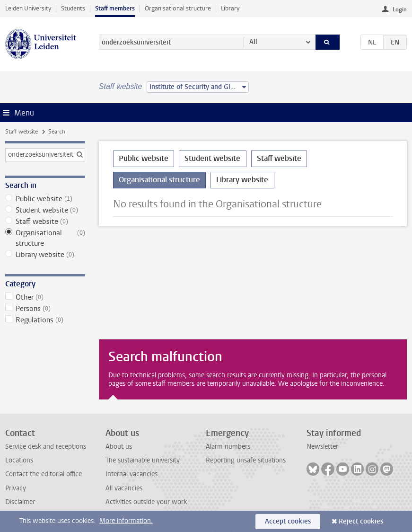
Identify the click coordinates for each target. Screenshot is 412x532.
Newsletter (322, 447)
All (253, 42)
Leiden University (28, 8)
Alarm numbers (228, 447)
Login (400, 9)
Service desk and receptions (46, 447)
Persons (45, 309)
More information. (126, 521)
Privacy (16, 488)
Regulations (45, 320)
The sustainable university (143, 460)
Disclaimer (20, 502)
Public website (45, 199)
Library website (45, 255)
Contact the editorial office (44, 474)
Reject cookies (361, 521)
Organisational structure (178, 8)
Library (230, 8)
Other (45, 297)
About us (119, 447)
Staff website (22, 132)
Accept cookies (288, 521)
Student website (45, 210)
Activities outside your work (146, 502)
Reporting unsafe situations (246, 460)
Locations (19, 460)
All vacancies (124, 488)
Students (73, 8)
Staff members (115, 8)
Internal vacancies (131, 474)
